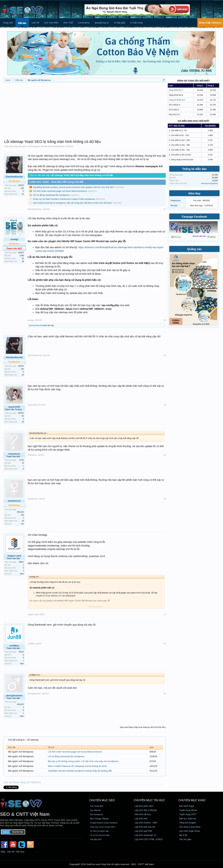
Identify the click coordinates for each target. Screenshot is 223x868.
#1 (165, 209)
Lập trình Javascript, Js (145, 835)
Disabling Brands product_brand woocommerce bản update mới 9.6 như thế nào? (74, 187)
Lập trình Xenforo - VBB (146, 823)
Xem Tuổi (68, 23)
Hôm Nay (194, 193)
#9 (165, 694)
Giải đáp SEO (96, 839)
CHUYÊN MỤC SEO (102, 800)
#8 (165, 644)
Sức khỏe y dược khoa (190, 827)
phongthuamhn (14, 696)
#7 (165, 614)
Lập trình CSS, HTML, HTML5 (149, 839)
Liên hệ (35, 23)
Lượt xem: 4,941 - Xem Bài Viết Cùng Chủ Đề (56, 182)
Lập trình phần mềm (144, 806)
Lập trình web (141, 819)
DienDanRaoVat (58, 146)
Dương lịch (176, 200)
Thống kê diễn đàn (194, 169)
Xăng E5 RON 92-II (177, 100)
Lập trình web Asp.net (145, 827)
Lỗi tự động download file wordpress (51, 195)
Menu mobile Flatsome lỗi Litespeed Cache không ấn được (77, 766)
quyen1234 (14, 407)
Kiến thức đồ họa (143, 814)
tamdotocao (33, 499)
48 (23, 261)
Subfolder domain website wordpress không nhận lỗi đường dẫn (80, 771)
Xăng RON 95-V (176, 90)
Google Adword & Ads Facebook (104, 823)
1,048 (22, 256)
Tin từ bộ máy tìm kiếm (100, 835)
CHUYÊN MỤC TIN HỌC (149, 800)
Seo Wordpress (97, 814)
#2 (165, 320)
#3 (165, 355)
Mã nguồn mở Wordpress (29, 146)
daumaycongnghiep (209, 183)
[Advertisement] (85, 109)
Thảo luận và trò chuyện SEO (102, 827)
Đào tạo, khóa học (188, 819)
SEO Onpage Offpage (99, 819)
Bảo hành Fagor (187, 806)
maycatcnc (14, 454)
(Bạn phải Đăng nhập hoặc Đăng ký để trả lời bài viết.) (143, 727)
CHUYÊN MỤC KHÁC (192, 800)
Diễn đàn (22, 23)
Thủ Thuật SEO (97, 806)
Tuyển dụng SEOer (188, 810)
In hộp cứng (137, 23)
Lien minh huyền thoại (190, 831)
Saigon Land (14, 556)
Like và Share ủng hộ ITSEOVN (22, 782)
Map (3, 852)
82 (23, 416)
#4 (165, 405)
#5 (165, 455)
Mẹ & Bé (183, 835)
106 (22, 515)
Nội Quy (20, 852)
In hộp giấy (120, 23)
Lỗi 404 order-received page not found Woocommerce (60, 191)
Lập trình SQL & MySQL (146, 810)
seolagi (14, 239)
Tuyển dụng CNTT (188, 814)
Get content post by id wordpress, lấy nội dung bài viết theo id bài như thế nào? (73, 203)
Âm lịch (174, 206)
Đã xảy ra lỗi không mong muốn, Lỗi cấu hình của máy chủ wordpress (83, 761)
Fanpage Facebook (194, 217)
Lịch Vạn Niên (51, 23)
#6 (165, 499)
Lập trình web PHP (143, 831)
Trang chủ (8, 23)
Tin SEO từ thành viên (99, 831)
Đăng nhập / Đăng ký (210, 23)
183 (22, 188)
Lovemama (84, 23)
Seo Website (95, 810)
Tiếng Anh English (188, 823)
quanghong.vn (102, 23)
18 (23, 194)
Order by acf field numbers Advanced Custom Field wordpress (64, 199)
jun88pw (14, 646)
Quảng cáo (194, 249)
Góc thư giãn (185, 839)
